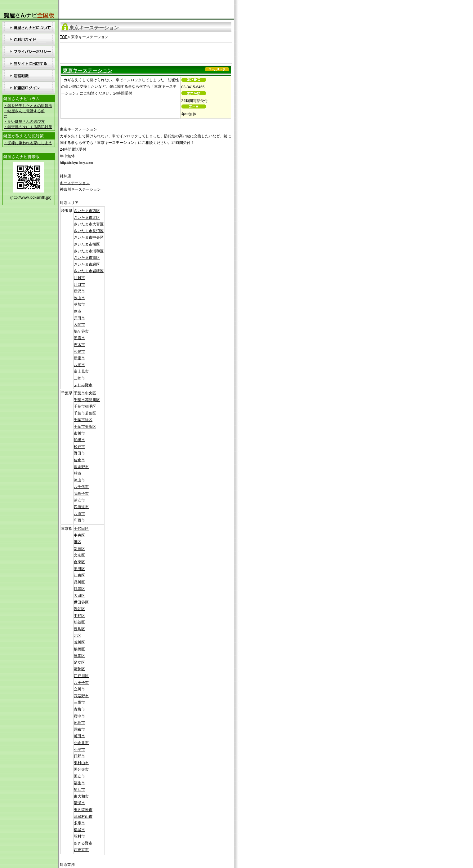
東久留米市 (83, 810)
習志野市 (81, 467)
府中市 (79, 716)
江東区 (79, 575)
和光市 (79, 352)
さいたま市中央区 (89, 237)
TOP (64, 37)
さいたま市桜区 (87, 244)
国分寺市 (81, 769)
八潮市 (79, 365)
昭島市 (79, 723)
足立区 (79, 662)
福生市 (79, 783)
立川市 (79, 689)
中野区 (79, 616)
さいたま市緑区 (87, 264)
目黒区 (79, 589)
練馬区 (79, 656)
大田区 (79, 596)
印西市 (79, 520)
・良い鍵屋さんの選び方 (24, 122)
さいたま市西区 (87, 211)
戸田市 (79, 318)
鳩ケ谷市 (81, 331)
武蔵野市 (81, 696)
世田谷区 (81, 602)
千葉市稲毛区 (85, 406)
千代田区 (81, 529)
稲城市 (79, 830)
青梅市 (79, 709)
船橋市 (79, 440)
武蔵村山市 (83, 817)
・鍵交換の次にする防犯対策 (28, 127)
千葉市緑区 (83, 420)
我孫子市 (81, 494)
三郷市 (79, 378)
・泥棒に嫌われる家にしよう (28, 143)
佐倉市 (79, 460)
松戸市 (79, 447)
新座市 (79, 358)
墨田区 (79, 569)
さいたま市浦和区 (89, 251)
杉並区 (79, 622)
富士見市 (81, 371)
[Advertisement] (146, 52)
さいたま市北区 (87, 218)
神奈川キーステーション (80, 189)
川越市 (79, 278)
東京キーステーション (87, 71)
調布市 (79, 729)
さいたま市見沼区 (89, 231)
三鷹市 (79, 702)
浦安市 (79, 500)
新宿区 (79, 549)
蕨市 (78, 311)
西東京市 (81, 850)
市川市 (79, 433)
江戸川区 (81, 676)
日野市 (79, 756)
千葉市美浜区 (85, 427)
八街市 (79, 514)
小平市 (79, 750)
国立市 (79, 776)
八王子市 (81, 683)
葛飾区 (79, 669)
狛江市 (79, 790)
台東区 (79, 562)
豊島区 (79, 629)
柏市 (78, 473)
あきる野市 (83, 843)
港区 (78, 542)
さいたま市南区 (87, 258)
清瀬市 (79, 803)
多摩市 (79, 823)
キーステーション (75, 183)
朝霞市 (79, 338)
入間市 (79, 325)
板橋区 (79, 649)
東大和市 (81, 796)
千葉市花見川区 (87, 400)
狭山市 (79, 298)
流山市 (79, 480)
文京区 (79, 555)
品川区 (79, 582)
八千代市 (81, 487)
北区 (78, 635)
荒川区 (79, 642)
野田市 (79, 453)
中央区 (79, 535)
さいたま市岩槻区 (89, 271)
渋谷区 (79, 609)
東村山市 (81, 763)
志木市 (79, 345)
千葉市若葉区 (85, 413)
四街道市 (81, 507)
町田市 (79, 736)
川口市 (79, 285)
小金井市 (81, 743)
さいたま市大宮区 (89, 224)
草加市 (79, 304)
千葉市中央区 (85, 393)
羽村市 (79, 836)
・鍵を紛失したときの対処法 (28, 106)
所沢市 (79, 291)
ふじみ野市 (83, 385)
